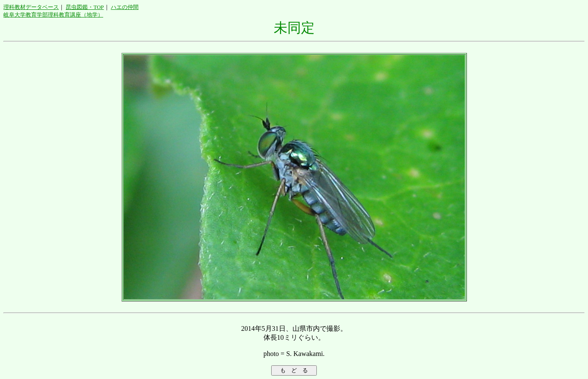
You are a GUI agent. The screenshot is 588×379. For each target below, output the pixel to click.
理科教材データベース (31, 7)
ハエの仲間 (125, 7)
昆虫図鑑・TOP (85, 7)
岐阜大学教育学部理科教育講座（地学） (53, 15)
